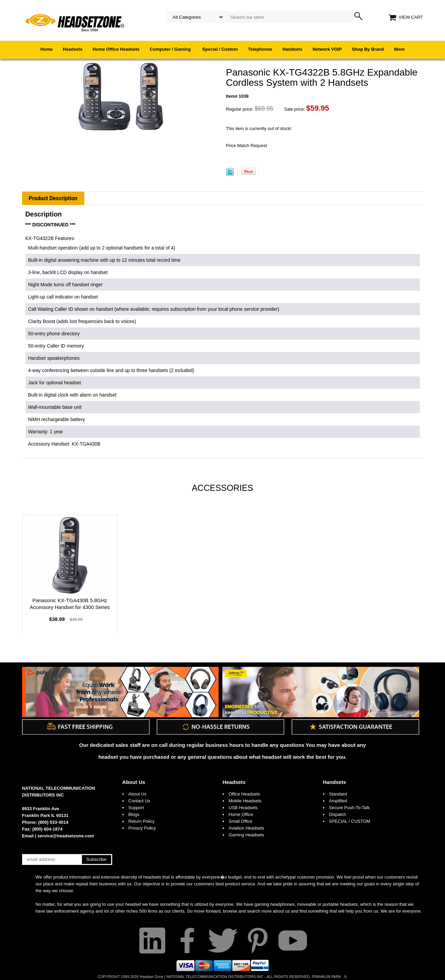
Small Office (241, 821)
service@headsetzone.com (66, 836)
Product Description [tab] (53, 198)
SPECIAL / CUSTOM (350, 821)
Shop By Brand (368, 49)
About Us (134, 782)
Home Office (241, 814)
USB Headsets (243, 808)
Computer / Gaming (171, 49)
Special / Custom (220, 49)
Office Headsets (244, 794)
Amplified (338, 801)
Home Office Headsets (116, 49)
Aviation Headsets (247, 828)
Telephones (260, 49)
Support (136, 808)
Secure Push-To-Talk (349, 808)
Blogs (134, 814)
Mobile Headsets (245, 801)
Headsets (73, 49)
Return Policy (142, 821)
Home (47, 49)
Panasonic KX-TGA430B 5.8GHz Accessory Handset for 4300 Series (70, 604)
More (399, 49)
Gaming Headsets (246, 835)
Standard (338, 794)
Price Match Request (247, 146)
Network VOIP (327, 49)
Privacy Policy (142, 828)
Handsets (293, 49)
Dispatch (338, 814)
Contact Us (139, 801)
